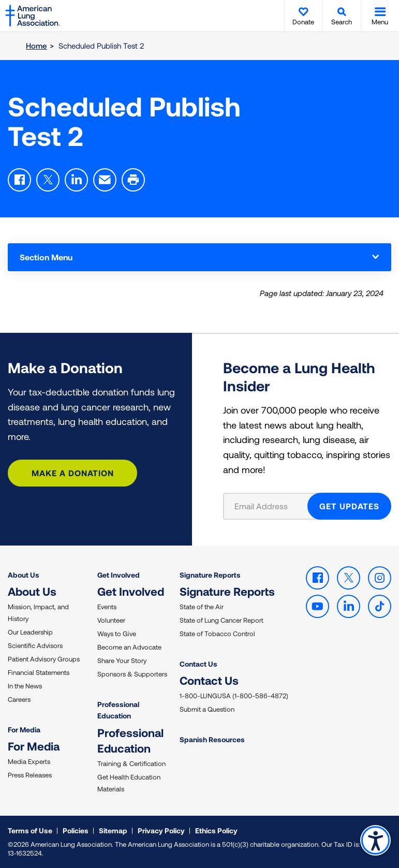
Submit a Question (207, 709)
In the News (25, 686)
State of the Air (202, 607)
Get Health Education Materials (129, 783)
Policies (76, 830)
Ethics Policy (216, 830)
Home (36, 46)
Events (107, 607)
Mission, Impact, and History (38, 613)
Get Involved (119, 575)
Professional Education (118, 710)
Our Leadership (30, 632)
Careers (19, 699)
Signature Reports (210, 575)
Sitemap (113, 830)
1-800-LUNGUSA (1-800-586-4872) (234, 696)
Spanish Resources (212, 739)
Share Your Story (122, 660)
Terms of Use (30, 830)
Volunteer (111, 620)
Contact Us (198, 664)
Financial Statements (39, 672)
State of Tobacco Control (217, 634)
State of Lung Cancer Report (221, 620)
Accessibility (375, 840)
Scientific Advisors (35, 645)
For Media (24, 730)
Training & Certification (131, 763)
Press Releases (30, 775)
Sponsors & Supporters (132, 674)
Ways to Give (117, 634)
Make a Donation (73, 473)
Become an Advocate (129, 647)
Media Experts (29, 761)
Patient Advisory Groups (44, 659)
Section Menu (200, 257)
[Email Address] (272, 506)
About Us (24, 575)
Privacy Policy (161, 830)
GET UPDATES (349, 506)
